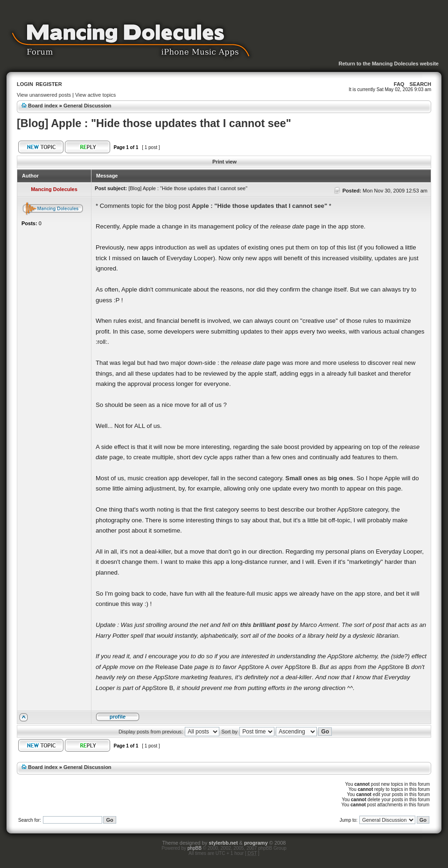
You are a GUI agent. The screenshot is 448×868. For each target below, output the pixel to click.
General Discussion (87, 106)
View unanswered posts (44, 95)
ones (311, 478)
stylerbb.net (223, 843)
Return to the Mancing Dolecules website (388, 64)
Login (25, 84)
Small (294, 478)
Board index (43, 106)
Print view (224, 162)
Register (49, 84)
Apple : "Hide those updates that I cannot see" (259, 206)
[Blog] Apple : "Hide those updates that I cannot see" (154, 123)
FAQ (399, 84)
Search (420, 84)
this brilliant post (265, 625)
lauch (150, 258)
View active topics (95, 95)
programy (256, 843)
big (333, 478)
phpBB (195, 848)
